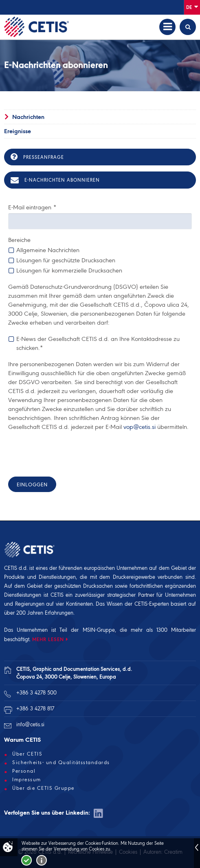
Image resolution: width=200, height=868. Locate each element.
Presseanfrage (37, 157)
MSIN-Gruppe (99, 630)
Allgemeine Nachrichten (48, 250)
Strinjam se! (26, 860)
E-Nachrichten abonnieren (55, 180)
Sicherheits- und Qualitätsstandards (61, 763)
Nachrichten (28, 117)
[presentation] (70, 455)
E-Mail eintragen (32, 207)
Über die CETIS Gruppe (43, 788)
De (192, 7)
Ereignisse (18, 131)
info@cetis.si (30, 724)
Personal (24, 771)
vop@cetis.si (140, 427)
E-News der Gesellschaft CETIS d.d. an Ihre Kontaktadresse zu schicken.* (98, 343)
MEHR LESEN (48, 639)
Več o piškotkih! (42, 860)
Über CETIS (27, 754)
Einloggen (32, 485)
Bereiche (19, 240)
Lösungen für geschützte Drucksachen (66, 260)
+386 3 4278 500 (36, 693)
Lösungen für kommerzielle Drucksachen (69, 270)
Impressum (27, 780)
